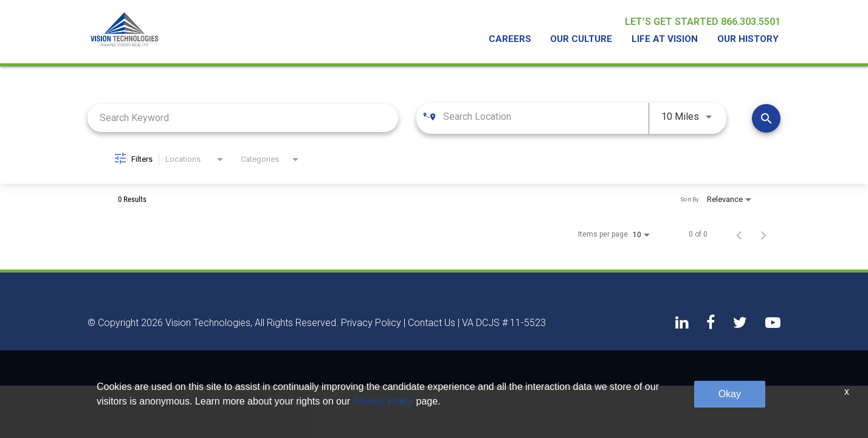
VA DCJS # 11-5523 (504, 323)
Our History (749, 40)
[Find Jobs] (766, 118)
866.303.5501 (751, 23)
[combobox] (243, 118)
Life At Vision (668, 40)
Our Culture (586, 40)
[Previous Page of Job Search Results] (739, 234)
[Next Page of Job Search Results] (763, 234)
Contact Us (432, 323)
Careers (517, 40)
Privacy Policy (371, 323)
